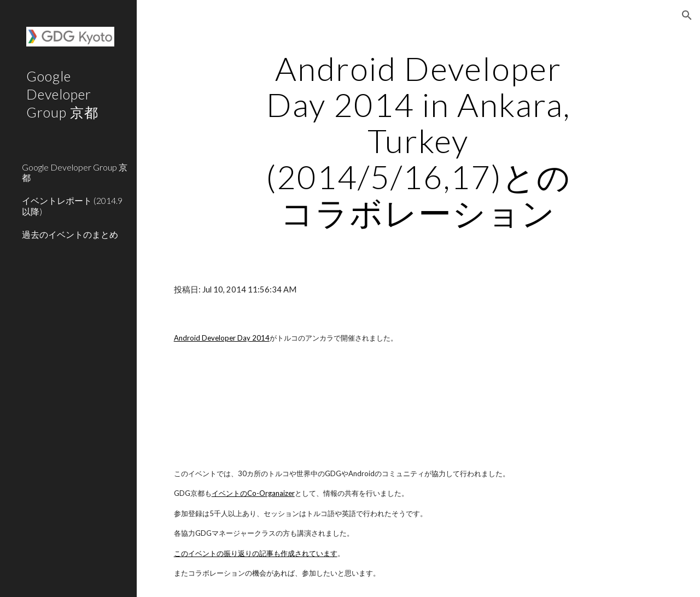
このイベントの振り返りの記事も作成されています (256, 553)
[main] (418, 141)
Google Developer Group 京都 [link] (75, 172)
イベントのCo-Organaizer (253, 493)
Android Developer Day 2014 (222, 338)
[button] (687, 15)
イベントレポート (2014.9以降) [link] (72, 206)
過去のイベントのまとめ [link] (70, 234)
